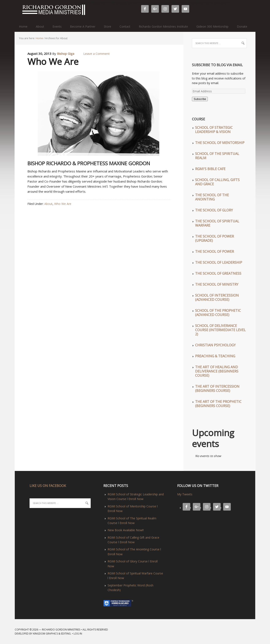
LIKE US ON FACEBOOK (48, 486)
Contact (125, 26)
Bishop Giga (66, 54)
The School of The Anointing (212, 197)
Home (23, 26)
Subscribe (200, 99)
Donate (242, 26)
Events (57, 26)
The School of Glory (214, 210)
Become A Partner (83, 26)
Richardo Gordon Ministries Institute (163, 26)
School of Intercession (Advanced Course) (217, 297)
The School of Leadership (219, 262)
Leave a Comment (97, 54)
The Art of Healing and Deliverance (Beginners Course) (217, 371)
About (40, 26)
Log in (78, 634)
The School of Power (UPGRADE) (215, 238)
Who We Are (53, 61)
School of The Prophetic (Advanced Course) (218, 313)
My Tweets (185, 494)
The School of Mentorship (220, 143)
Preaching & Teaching (215, 356)
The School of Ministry (217, 284)
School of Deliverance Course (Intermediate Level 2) (220, 330)
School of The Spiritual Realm (217, 156)
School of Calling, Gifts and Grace (217, 182)
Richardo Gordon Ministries (17, 11)
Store (107, 26)
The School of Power (215, 251)
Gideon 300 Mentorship (212, 26)
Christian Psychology (215, 345)
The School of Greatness (218, 273)
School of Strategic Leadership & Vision (214, 130)
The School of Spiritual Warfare (217, 223)
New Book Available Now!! (126, 530)
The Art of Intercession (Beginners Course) (217, 389)
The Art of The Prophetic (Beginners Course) (218, 404)
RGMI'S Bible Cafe (210, 169)
